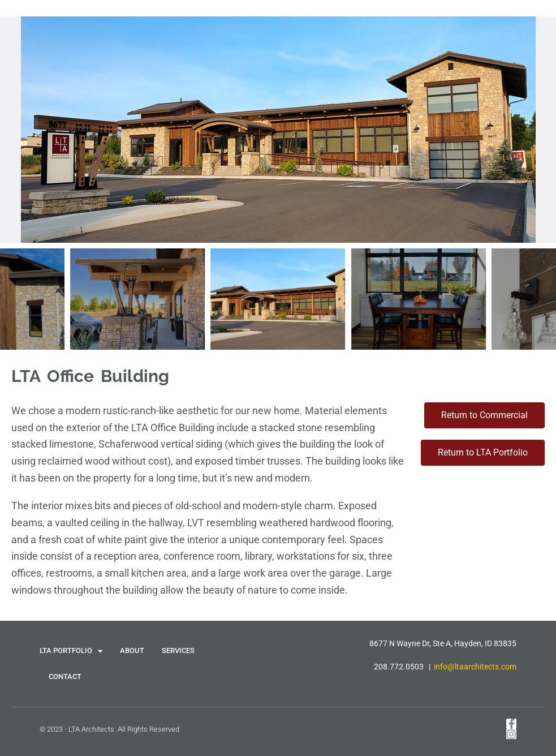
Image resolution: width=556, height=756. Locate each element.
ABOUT (132, 650)
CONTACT (65, 676)
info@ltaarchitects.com (475, 667)
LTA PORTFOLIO (71, 651)
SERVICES (178, 650)
